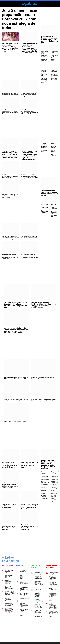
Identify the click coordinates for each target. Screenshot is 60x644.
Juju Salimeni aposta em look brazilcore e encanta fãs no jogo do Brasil (10, 196)
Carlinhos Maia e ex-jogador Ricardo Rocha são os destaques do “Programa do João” (15, 305)
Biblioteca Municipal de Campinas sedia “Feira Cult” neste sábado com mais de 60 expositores (29, 177)
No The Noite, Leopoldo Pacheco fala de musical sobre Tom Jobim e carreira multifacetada (44, 305)
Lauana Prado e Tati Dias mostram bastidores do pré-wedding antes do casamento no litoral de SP (10, 94)
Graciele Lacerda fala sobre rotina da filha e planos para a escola (49, 193)
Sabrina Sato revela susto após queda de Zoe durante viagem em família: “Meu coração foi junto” (10, 47)
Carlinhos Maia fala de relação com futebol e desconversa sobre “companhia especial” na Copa (30, 94)
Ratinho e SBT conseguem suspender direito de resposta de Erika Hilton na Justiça (10, 238)
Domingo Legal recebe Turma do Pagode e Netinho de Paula (43, 378)
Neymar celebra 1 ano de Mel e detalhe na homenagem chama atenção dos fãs (24, 612)
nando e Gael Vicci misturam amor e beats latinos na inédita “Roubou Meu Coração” (54, 150)
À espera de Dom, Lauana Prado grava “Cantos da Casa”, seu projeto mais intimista (54, 56)
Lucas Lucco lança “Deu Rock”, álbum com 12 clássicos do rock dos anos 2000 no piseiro (45, 56)
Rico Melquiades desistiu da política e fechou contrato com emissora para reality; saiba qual (10, 154)
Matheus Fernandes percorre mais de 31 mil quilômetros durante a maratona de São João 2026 (45, 76)
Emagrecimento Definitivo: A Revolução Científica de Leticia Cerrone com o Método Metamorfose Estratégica (55, 478)
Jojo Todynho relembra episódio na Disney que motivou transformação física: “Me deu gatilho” (30, 112)
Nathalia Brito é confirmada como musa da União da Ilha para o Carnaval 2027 (30, 527)
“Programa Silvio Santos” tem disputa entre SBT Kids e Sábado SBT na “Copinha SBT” (16, 378)
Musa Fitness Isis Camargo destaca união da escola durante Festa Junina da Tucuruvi (30, 507)
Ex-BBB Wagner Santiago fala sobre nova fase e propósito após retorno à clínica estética (49, 464)
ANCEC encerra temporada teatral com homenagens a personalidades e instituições (29, 256)
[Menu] (5, 4)
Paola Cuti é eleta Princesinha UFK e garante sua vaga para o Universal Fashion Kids (45, 209)
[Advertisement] (20, 67)
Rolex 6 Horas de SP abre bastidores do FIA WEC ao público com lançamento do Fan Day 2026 (10, 257)
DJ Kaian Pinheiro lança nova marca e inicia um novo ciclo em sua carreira (44, 148)
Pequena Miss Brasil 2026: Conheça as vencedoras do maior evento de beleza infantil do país (54, 211)
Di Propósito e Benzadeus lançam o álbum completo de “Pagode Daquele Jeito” (50, 39)
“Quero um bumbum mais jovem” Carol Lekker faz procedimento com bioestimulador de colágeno (45, 478)
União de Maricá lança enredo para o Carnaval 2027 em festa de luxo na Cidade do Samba (10, 485)
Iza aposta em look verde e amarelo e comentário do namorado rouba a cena (24, 604)
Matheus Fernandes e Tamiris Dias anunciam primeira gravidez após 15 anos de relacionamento (30, 155)
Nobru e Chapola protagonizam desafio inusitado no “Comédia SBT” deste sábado (15, 422)
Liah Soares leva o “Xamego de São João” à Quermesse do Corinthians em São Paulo (29, 238)
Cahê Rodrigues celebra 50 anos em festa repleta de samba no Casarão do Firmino (30, 465)
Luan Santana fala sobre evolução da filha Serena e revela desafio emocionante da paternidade (10, 112)
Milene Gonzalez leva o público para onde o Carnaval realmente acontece (9, 527)
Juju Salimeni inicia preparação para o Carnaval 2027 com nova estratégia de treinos (20, 19)
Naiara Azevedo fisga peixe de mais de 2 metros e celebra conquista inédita (24, 596)
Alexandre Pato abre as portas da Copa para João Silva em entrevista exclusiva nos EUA (16, 400)
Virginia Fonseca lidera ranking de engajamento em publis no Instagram (10, 176)
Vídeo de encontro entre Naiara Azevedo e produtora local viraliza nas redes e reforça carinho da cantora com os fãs (29, 48)
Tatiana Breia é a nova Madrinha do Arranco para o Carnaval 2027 (10, 506)
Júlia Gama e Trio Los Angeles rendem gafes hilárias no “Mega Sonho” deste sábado (44, 400)
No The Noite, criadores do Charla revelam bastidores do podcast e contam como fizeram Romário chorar (16, 330)
